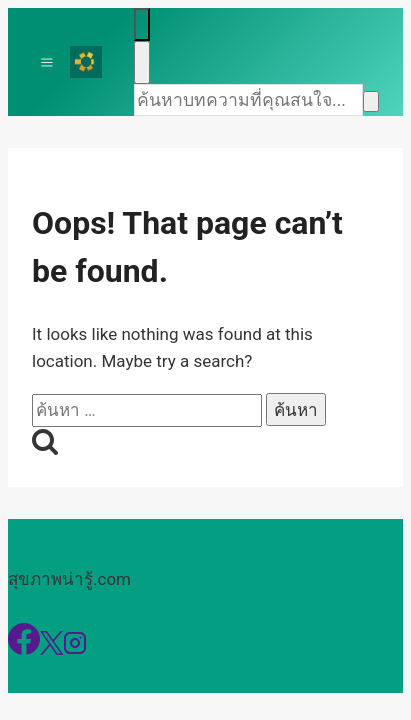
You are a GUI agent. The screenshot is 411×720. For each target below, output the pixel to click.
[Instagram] (75, 649)
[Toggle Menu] (47, 62)
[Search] (248, 100)
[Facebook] (24, 649)
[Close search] (142, 62)
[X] (51, 649)
